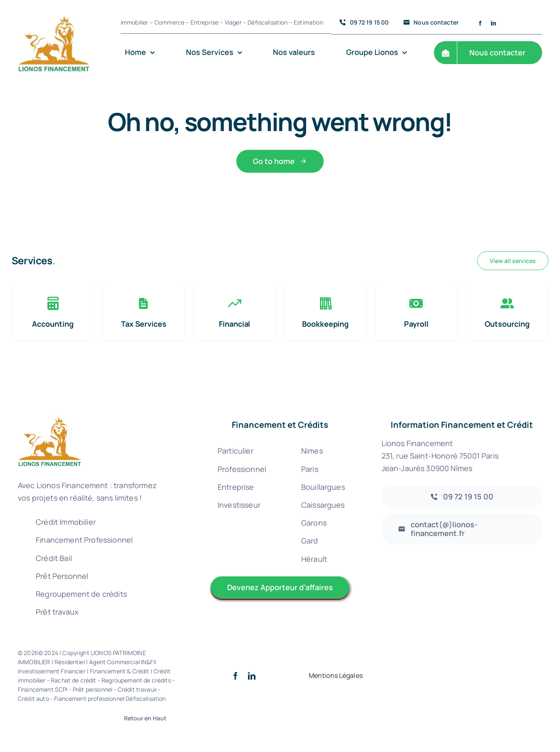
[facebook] (480, 23)
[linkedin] (493, 23)
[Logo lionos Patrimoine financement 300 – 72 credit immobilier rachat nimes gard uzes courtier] (54, 9)
